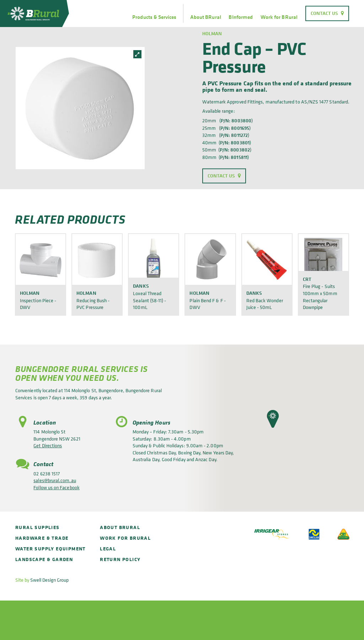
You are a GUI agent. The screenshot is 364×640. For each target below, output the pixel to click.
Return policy (120, 559)
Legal (108, 548)
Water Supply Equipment (50, 548)
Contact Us (325, 13)
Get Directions (48, 445)
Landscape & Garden (44, 559)
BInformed (241, 17)
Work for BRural (279, 17)
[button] (273, 419)
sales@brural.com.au (55, 480)
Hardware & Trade (42, 538)
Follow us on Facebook (56, 487)
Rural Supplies (38, 527)
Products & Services (154, 17)
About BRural (206, 17)
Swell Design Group (49, 580)
